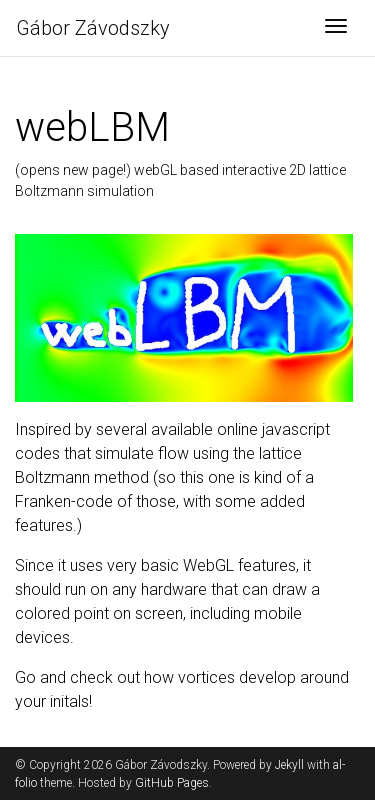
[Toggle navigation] (336, 28)
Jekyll (289, 765)
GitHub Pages (172, 783)
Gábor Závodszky (93, 28)
